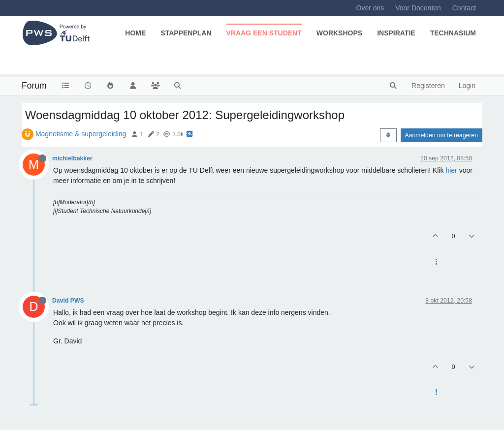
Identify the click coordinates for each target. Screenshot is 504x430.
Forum (34, 86)
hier (451, 170)
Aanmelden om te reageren (441, 135)
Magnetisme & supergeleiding (81, 134)
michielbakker (72, 158)
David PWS (68, 301)
